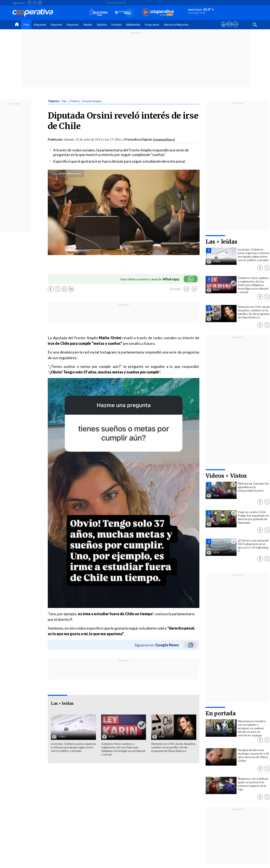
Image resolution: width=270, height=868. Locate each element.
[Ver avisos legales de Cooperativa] (224, 28)
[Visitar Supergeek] (235, 28)
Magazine (40, 25)
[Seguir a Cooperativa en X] (35, 3)
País (26, 25)
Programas (152, 25)
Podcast (116, 25)
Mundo (88, 25)
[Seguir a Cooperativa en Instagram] (40, 3)
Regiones (73, 25)
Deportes (56, 25)
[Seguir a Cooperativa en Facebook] (29, 3)
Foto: (54, 173)
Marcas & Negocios (176, 25)
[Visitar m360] (229, 28)
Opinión (102, 25)
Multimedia (133, 25)
